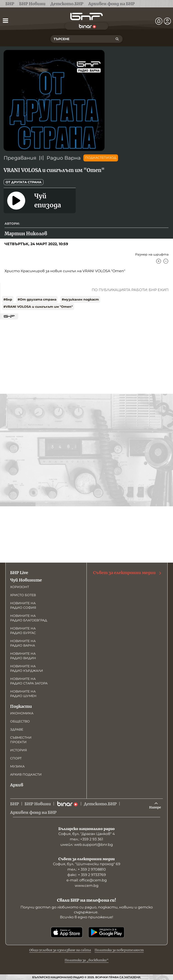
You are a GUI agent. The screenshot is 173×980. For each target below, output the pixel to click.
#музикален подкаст (80, 299)
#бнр (8, 299)
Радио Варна (64, 158)
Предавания (20, 158)
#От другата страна (37, 299)
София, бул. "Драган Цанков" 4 (87, 834)
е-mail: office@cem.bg (87, 880)
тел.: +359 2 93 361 (86, 839)
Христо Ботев (23, 595)
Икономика (22, 713)
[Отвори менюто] (5, 20)
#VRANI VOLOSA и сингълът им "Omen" (38, 307)
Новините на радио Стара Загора (29, 681)
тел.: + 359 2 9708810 (87, 869)
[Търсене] (117, 39)
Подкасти (21, 706)
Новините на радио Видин (23, 656)
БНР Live (19, 573)
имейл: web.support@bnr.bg (87, 845)
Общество (20, 721)
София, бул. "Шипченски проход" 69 (87, 864)
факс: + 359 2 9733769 (87, 875)
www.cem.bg (87, 886)
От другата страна (24, 182)
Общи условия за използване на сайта (60, 950)
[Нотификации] (159, 21)
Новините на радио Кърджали (27, 668)
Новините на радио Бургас (23, 631)
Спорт (16, 758)
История (18, 750)
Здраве (17, 729)
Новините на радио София (23, 605)
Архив (17, 785)
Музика (17, 766)
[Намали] (166, 261)
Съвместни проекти (21, 740)
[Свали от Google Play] (106, 932)
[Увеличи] (159, 261)
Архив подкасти (26, 774)
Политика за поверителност (119, 950)
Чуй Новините (26, 580)
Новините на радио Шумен (23, 694)
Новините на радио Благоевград (29, 618)
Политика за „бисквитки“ (87, 960)
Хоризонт (20, 587)
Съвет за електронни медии (127, 573)
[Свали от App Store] (67, 932)
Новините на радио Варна (23, 643)
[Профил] (167, 21)
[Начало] (86, 17)
